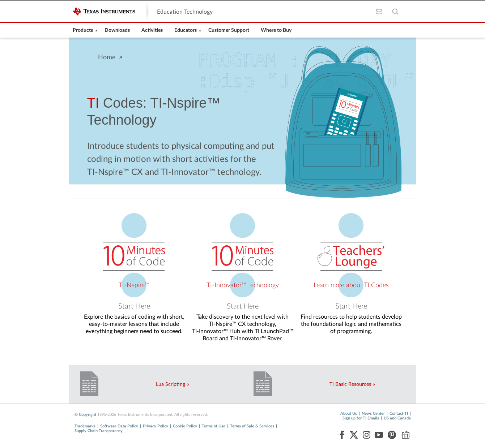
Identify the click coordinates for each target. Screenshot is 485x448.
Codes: (117, 103)
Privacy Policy (156, 426)
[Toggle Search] (395, 12)
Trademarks (85, 426)
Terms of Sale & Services (252, 426)
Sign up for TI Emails (361, 418)
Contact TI (399, 413)
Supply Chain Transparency (99, 431)
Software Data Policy (119, 426)
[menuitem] (83, 30)
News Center (373, 413)
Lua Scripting (171, 384)
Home (107, 57)
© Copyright (85, 415)
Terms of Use (214, 426)
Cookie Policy (185, 426)
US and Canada (397, 418)
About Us (349, 413)
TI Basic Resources (350, 384)
